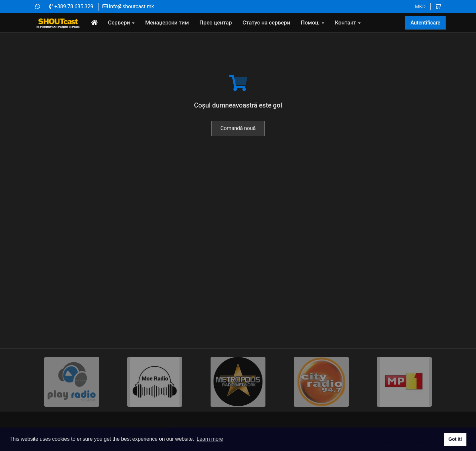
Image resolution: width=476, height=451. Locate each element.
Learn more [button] (210, 439)
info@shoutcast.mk (128, 6)
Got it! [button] (455, 439)
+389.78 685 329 (71, 6)
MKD (420, 7)
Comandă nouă (238, 147)
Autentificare (425, 23)
